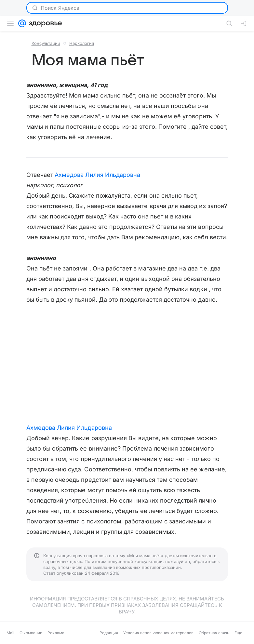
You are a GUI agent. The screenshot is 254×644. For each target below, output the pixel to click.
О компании (31, 633)
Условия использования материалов (158, 633)
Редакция (109, 633)
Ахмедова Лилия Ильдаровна (97, 175)
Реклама (56, 633)
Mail (10, 633)
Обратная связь (214, 633)
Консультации (46, 43)
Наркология (82, 43)
